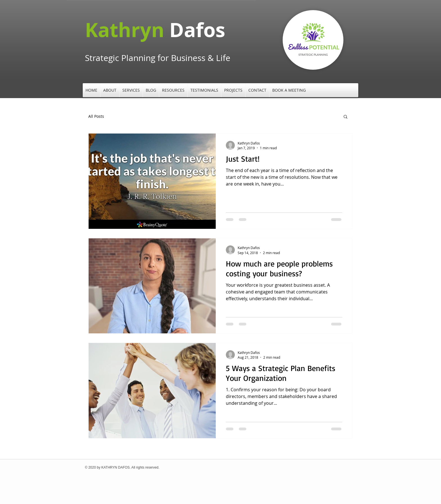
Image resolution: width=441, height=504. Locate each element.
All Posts (96, 116)
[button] (110, 90)
